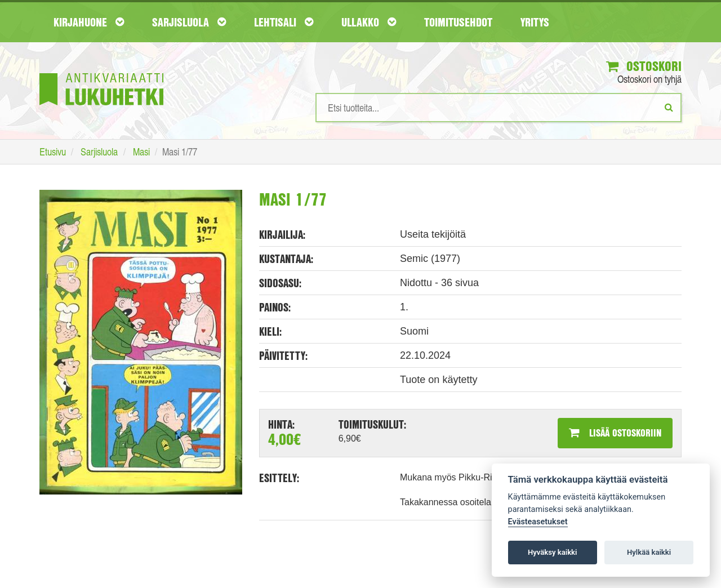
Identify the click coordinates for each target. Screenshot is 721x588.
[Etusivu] (101, 72)
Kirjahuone (89, 22)
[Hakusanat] (499, 108)
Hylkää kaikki (649, 552)
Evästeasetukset (538, 522)
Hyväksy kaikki (552, 552)
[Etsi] (669, 107)
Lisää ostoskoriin (615, 433)
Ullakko (369, 22)
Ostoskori (644, 66)
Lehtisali (284, 22)
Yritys (535, 22)
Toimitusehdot (458, 22)
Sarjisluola (189, 22)
